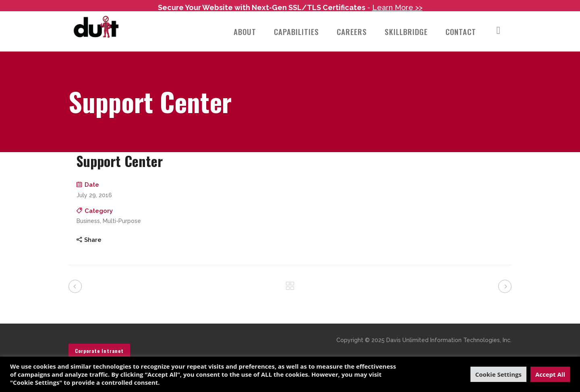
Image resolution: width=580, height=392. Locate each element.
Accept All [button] (550, 374)
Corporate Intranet (99, 342)
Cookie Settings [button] (498, 374)
